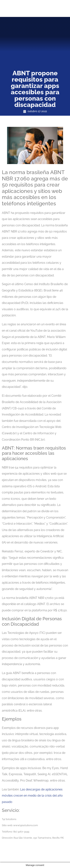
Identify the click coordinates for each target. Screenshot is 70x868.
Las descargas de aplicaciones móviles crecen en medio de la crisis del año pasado (32, 796)
